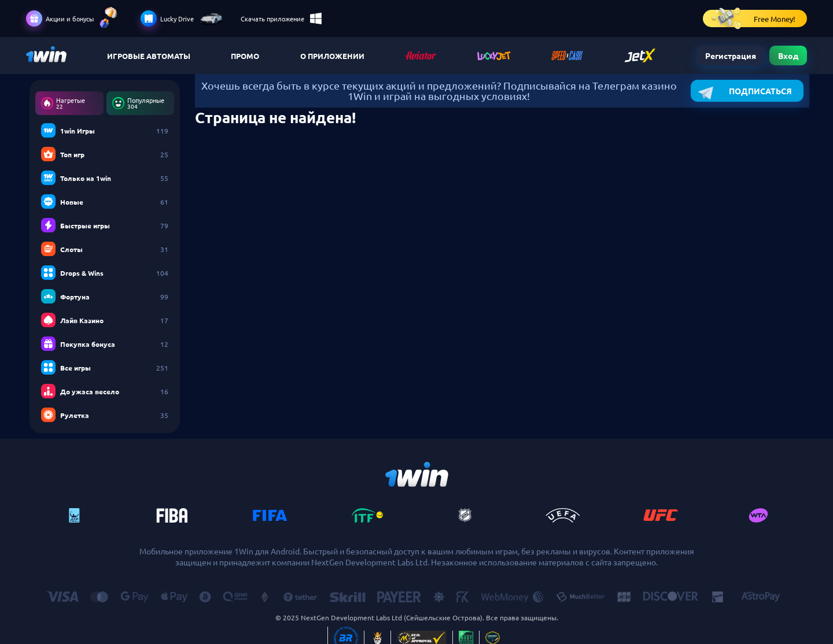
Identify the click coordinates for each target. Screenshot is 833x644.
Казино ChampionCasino (46, 55)
